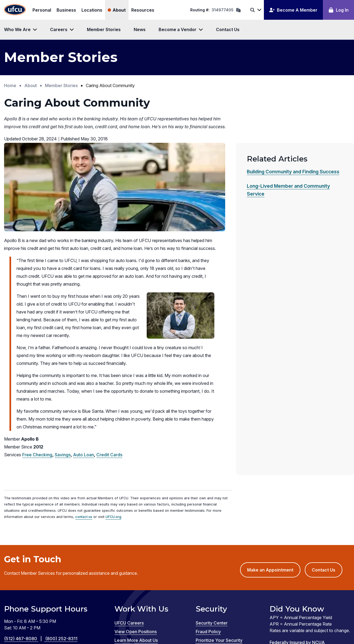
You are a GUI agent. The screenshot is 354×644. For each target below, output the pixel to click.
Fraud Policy (208, 546)
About (119, 10)
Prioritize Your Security (219, 554)
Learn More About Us (136, 554)
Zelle (148, 620)
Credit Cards (109, 369)
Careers (59, 29)
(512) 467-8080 (25, 553)
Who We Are (17, 29)
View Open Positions (136, 546)
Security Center (212, 537)
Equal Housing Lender (292, 565)
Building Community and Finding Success (293, 172)
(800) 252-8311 (61, 553)
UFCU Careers (129, 537)
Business (66, 10)
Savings (63, 369)
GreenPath (105, 620)
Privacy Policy (193, 595)
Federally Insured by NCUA (297, 556)
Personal (42, 10)
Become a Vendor (178, 29)
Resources (143, 10)
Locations (92, 10)
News (140, 29)
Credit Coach (74, 620)
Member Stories (104, 29)
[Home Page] (15, 10)
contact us (84, 431)
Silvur (130, 620)
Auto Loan (83, 369)
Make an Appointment (274, 486)
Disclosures (19, 601)
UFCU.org (113, 431)
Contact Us (228, 29)
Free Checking (37, 369)
